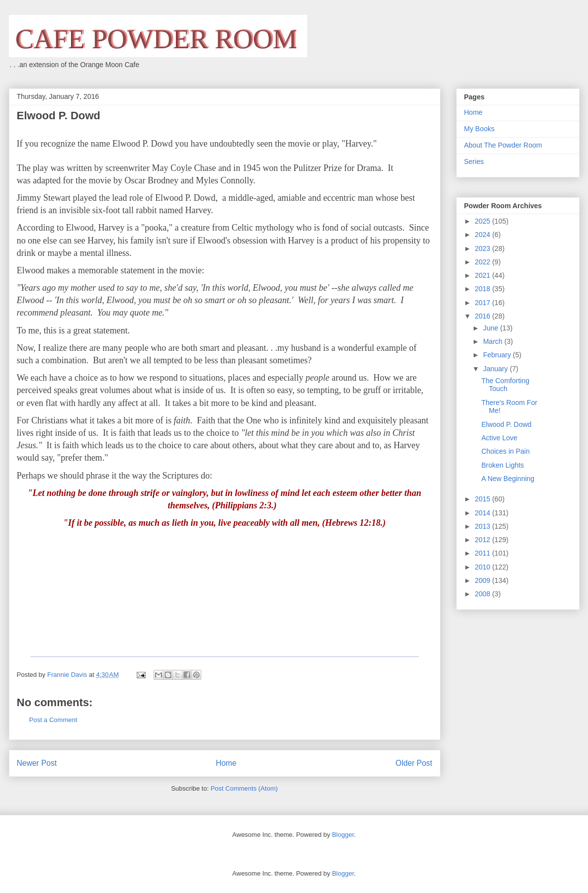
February (498, 355)
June (492, 328)
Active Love (499, 438)
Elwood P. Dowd (506, 424)
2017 (483, 303)
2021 (483, 275)
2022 (483, 262)
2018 (483, 289)
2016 (483, 316)
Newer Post (37, 763)
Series (474, 162)
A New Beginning (508, 479)
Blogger (343, 835)
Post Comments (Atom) (244, 788)
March (494, 341)
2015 (483, 499)
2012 (483, 540)
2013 (483, 526)
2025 (483, 221)
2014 (483, 513)
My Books (479, 129)
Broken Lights (503, 465)
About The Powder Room (503, 145)
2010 (483, 567)
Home (226, 763)
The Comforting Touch (505, 385)
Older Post (414, 763)
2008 (483, 594)
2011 (483, 553)
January (497, 369)
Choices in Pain (505, 451)
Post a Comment (53, 720)
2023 (483, 248)
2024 (483, 235)
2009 (483, 580)
